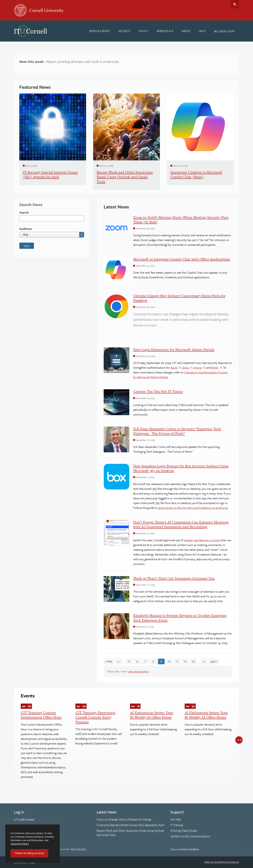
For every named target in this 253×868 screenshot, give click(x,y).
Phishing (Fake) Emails (184, 830)
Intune (198, 368)
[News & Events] (100, 31)
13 (194, 661)
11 (178, 661)
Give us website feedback (185, 849)
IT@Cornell (31, 31)
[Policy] (144, 31)
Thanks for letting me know (29, 853)
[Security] (124, 31)
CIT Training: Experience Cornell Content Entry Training (95, 717)
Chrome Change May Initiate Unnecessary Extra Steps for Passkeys (179, 298)
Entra (186, 368)
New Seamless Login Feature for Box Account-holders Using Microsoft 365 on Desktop (181, 468)
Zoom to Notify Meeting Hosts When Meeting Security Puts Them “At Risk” (181, 220)
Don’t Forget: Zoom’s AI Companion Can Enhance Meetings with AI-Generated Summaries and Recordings (181, 524)
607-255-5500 (79, 849)
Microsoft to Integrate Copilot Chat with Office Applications (182, 259)
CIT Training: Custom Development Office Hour (41, 715)
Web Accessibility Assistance (222, 862)
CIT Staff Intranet (24, 819)
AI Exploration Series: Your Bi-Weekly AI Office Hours (152, 715)
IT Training (177, 825)
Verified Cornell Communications (190, 836)
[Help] (202, 31)
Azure (174, 368)
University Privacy (20, 844)
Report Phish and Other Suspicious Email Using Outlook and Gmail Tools (130, 833)
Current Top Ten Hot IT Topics (158, 391)
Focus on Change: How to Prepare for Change (124, 819)
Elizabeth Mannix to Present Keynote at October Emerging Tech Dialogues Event (180, 618)
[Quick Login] (224, 31)
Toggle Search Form (235, 4)
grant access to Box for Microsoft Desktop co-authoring (193, 508)
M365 (215, 368)
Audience (26, 229)
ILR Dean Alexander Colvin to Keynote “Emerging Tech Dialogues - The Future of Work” (177, 431)
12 (186, 661)
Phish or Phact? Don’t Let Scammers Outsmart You (174, 578)
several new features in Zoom (202, 540)
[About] (186, 31)
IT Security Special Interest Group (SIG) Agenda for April (131, 825)
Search (24, 212)
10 (170, 661)
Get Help (176, 819)
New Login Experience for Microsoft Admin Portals (174, 350)
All (238, 740)
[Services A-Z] (165, 31)
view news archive (138, 671)
